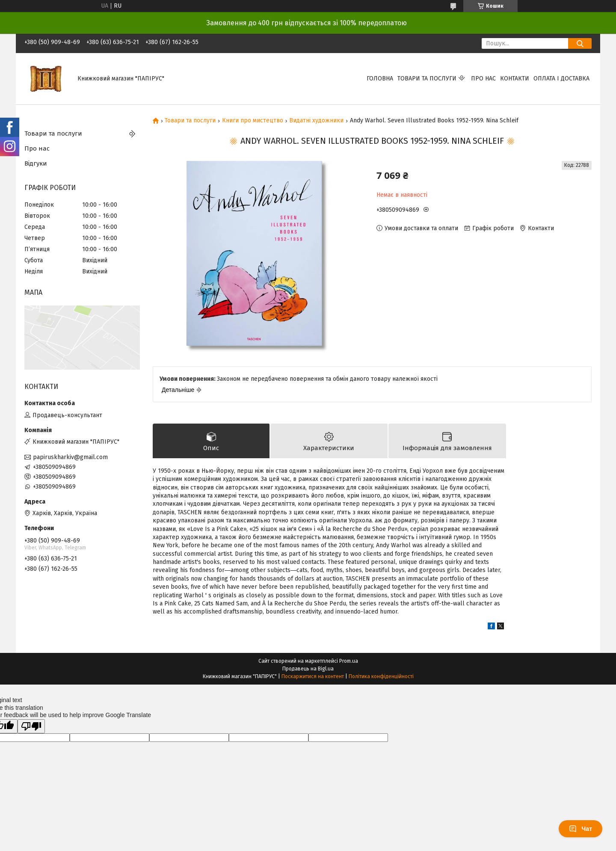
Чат (580, 829)
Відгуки (36, 163)
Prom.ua (349, 661)
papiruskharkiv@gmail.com (70, 457)
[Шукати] (580, 43)
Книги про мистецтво (253, 121)
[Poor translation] (31, 726)
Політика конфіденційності (381, 676)
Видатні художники (316, 121)
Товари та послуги (427, 79)
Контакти (515, 79)
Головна (380, 79)
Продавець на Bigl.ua (308, 669)
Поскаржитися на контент (313, 676)
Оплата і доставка (561, 79)
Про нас (483, 79)
